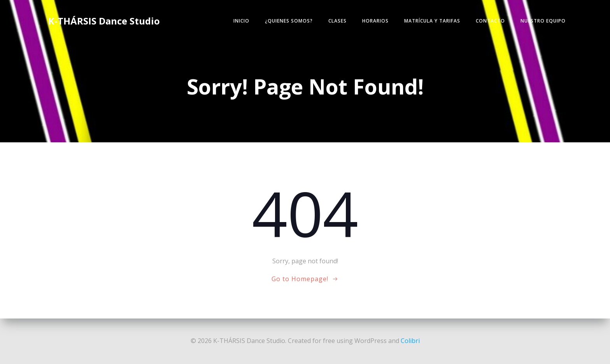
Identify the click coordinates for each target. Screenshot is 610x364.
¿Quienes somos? (289, 21)
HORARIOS (375, 21)
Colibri (410, 341)
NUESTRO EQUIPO (543, 21)
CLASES (337, 21)
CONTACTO (490, 21)
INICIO (241, 21)
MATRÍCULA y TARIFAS (432, 21)
